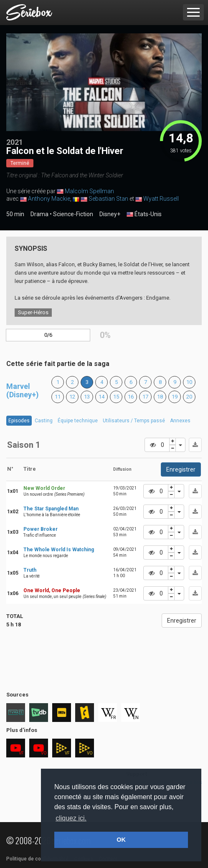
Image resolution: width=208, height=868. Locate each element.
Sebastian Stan (108, 199)
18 (160, 397)
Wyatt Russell (161, 199)
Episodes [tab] (19, 421)
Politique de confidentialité (37, 859)
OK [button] (121, 840)
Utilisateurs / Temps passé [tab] (134, 421)
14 (101, 397)
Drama (39, 214)
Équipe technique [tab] (78, 421)
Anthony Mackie (49, 199)
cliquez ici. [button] (71, 818)
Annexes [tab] (180, 421)
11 (58, 397)
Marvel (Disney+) (23, 390)
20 (189, 397)
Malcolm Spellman (89, 191)
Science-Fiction (73, 214)
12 (72, 397)
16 (131, 397)
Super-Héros (33, 312)
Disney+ (110, 214)
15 (116, 397)
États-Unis (144, 214)
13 (87, 397)
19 (175, 397)
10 (189, 382)
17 (145, 397)
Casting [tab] (44, 421)
